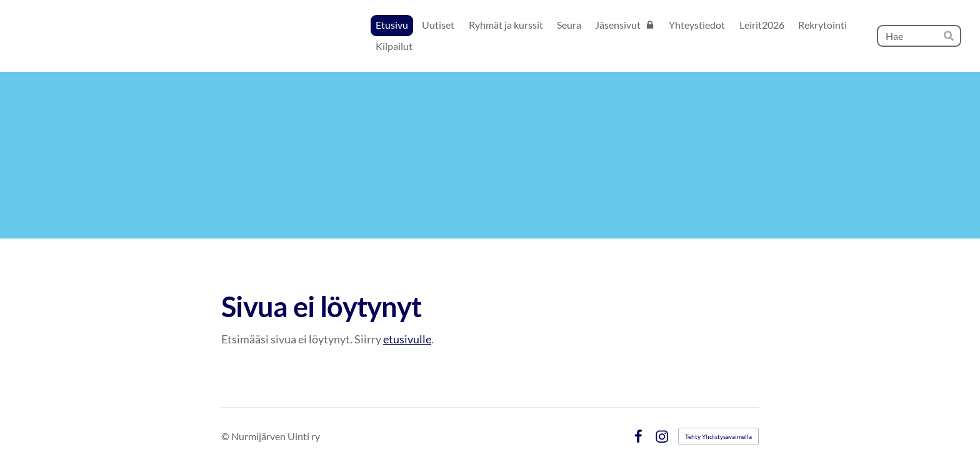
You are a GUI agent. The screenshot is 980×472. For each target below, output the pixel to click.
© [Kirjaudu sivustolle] (226, 436)
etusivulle (407, 339)
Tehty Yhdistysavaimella (718, 436)
